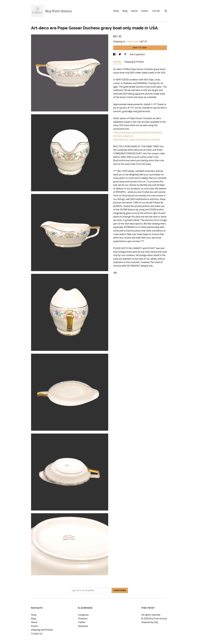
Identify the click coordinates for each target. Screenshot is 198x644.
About (134, 11)
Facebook (83, 626)
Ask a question (137, 54)
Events (145, 11)
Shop (116, 11)
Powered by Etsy (150, 622)
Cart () (156, 11)
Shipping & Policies (134, 62)
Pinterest (83, 618)
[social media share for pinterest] (126, 54)
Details (117, 62)
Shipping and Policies (42, 630)
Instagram (83, 615)
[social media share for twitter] (120, 54)
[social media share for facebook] (115, 54)
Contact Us (37, 634)
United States (133, 41)
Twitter (82, 622)
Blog (125, 11)
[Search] (166, 11)
